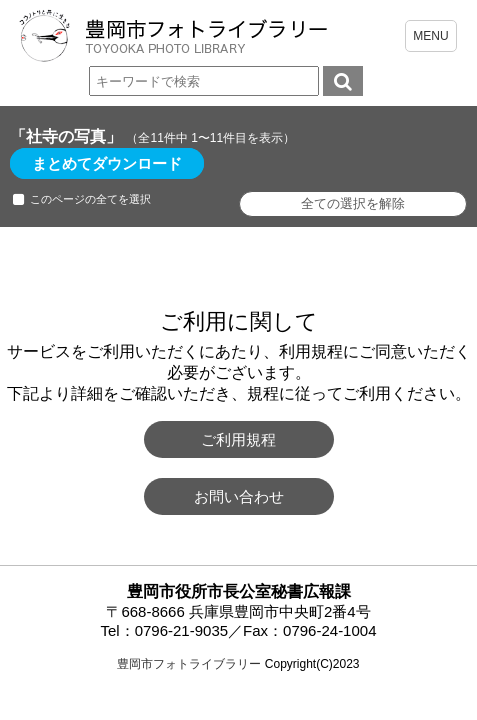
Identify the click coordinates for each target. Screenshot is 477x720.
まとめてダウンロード (107, 163)
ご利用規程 (238, 439)
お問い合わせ (239, 496)
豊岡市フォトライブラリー (189, 664)
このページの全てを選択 (90, 199)
